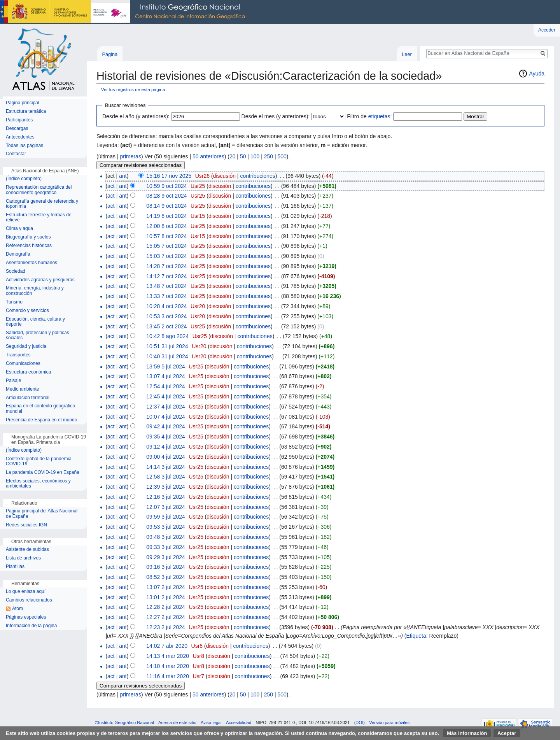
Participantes (19, 120)
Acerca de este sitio (177, 722)
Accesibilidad (239, 722)
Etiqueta (416, 636)
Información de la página (31, 626)
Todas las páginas (24, 146)
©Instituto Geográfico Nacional (124, 722)
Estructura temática (26, 111)
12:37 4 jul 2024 (166, 407)
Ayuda (537, 74)
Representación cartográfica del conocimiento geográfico (39, 190)
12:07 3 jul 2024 (166, 507)
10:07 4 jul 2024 (166, 417)
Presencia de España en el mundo (41, 420)
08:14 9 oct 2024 (166, 206)
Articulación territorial (28, 398)
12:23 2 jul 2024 (166, 627)
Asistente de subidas (27, 550)
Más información (467, 733)
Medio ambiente (22, 389)
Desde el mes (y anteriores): (276, 116)
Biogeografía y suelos (28, 237)
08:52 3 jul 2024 (166, 577)
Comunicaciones (23, 364)
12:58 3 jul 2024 (166, 477)
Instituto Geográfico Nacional (124, 12)
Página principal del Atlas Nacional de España (42, 514)
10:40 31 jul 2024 (167, 356)
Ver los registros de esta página (133, 89)
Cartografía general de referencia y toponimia (42, 204)
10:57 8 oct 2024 (166, 236)
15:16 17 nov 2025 (169, 176)
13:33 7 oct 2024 (166, 296)
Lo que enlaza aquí (26, 592)
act (111, 186)
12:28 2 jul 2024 (166, 607)
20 (233, 156)
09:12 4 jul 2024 (166, 447)
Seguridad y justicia (26, 346)
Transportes (18, 355)
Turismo (14, 302)
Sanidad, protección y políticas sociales (38, 336)
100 (255, 156)
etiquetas (379, 116)
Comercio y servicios (27, 311)
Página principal (22, 103)
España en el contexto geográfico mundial (40, 409)
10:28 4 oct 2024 (166, 306)
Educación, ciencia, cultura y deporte (35, 322)
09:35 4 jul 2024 (166, 437)
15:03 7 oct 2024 (166, 256)
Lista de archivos (23, 558)
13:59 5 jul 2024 (166, 366)
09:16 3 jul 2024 (166, 567)
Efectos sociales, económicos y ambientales (38, 484)
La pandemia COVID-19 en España (43, 473)
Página (110, 54)
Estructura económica (28, 372)
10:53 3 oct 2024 (166, 316)
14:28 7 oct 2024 (166, 266)
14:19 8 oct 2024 (166, 216)
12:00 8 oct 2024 (166, 226)
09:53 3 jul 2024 (166, 527)
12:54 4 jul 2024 (166, 386)
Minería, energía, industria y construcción (35, 291)
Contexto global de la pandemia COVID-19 (39, 462)
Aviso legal (211, 722)
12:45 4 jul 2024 (166, 396)
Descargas (17, 129)
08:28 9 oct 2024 (166, 196)
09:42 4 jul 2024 (166, 426)
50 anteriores (208, 156)
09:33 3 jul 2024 (166, 547)
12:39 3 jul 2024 (166, 487)
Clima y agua (19, 229)
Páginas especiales (26, 617)
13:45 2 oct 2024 (166, 326)
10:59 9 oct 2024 (166, 186)
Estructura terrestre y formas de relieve (39, 218)
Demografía (18, 254)
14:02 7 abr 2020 (167, 646)
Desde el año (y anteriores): (136, 116)
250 (269, 156)
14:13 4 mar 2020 (168, 656)
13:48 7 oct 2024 (166, 286)
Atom (17, 609)
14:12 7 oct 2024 (166, 276)
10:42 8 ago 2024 (167, 336)
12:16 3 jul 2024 (166, 497)
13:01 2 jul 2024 (166, 597)
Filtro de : (369, 116)
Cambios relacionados (29, 600)
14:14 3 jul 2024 (166, 467)
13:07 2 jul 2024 (166, 587)
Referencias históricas (29, 246)
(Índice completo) (24, 179)
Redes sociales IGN (26, 525)
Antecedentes (20, 137)
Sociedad (16, 271)
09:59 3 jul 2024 (166, 517)
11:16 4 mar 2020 (168, 676)
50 (243, 156)
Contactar (16, 154)
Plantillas (15, 567)
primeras (130, 156)
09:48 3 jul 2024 (166, 537)
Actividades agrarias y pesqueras (40, 280)
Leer (407, 54)
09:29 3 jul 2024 (166, 557)
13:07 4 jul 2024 (166, 376)
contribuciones (257, 176)
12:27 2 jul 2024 (166, 617)
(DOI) (360, 722)
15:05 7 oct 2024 (166, 246)
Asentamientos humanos (31, 263)
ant (123, 176)
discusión (224, 176)
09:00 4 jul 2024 (166, 457)
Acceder (547, 30)
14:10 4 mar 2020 (168, 666)
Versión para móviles (389, 722)
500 (282, 156)
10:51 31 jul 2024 (167, 346)
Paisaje (13, 381)
